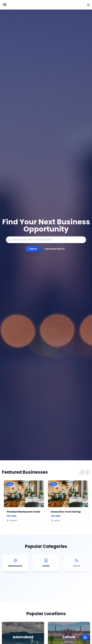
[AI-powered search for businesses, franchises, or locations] (46, 240)
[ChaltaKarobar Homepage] (5, 5)
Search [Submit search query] (33, 249)
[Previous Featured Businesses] (82, 472)
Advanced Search (55, 249)
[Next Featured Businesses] (88, 472)
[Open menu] (88, 5)
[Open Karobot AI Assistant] (85, 637)
